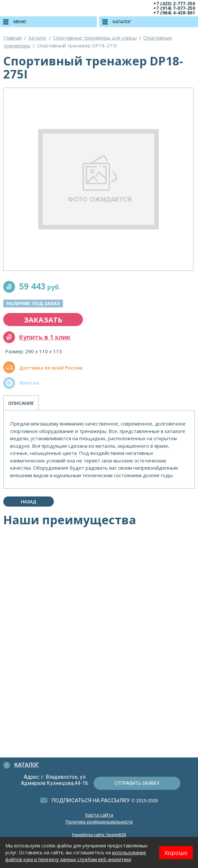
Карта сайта (99, 815)
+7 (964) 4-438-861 (174, 13)
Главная (13, 38)
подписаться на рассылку (91, 800)
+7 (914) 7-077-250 (174, 8)
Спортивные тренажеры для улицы (95, 38)
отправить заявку (137, 783)
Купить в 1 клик (45, 337)
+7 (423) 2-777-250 (174, 3)
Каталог (38, 38)
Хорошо (176, 853)
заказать (43, 320)
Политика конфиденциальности (99, 822)
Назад (29, 502)
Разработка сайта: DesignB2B (99, 835)
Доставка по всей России (51, 368)
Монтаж (29, 383)
